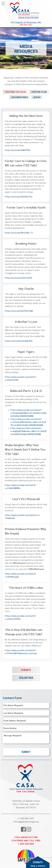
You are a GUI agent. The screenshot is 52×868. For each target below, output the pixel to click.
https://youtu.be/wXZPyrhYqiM (19, 311)
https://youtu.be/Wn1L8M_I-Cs (19, 233)
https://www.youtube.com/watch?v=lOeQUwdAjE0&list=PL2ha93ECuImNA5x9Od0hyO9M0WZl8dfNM (28, 413)
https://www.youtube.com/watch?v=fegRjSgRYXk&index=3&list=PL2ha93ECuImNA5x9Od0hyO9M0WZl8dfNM (29, 431)
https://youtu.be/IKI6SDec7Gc (19, 196)
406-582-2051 (26, 25)
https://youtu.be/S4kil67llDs (18, 150)
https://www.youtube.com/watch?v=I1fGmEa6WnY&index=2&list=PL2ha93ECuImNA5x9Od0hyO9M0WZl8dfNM (28, 422)
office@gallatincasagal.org (26, 22)
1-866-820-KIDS (26, 844)
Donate (26, 670)
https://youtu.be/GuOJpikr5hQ (19, 341)
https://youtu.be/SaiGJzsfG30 (18, 278)
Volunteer (26, 678)
